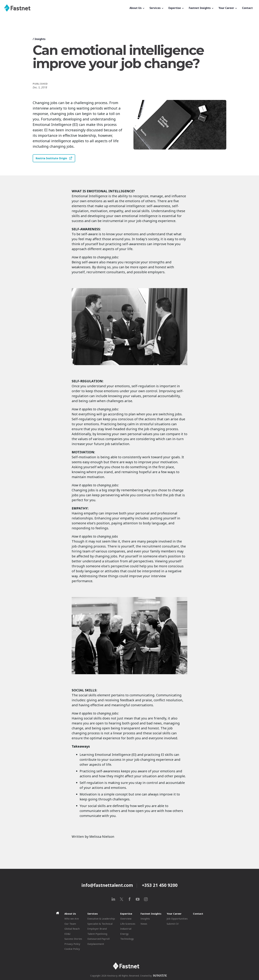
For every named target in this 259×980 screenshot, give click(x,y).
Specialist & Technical (100, 924)
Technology (127, 939)
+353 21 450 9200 (160, 885)
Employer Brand (97, 929)
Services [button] (157, 8)
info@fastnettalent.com (107, 885)
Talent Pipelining (97, 934)
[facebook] (130, 899)
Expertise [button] (176, 8)
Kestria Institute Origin (51, 158)
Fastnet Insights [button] (201, 8)
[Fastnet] (66, 8)
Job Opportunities (177, 919)
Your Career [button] (228, 8)
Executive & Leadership (101, 919)
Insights (40, 39)
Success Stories (73, 939)
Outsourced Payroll (98, 939)
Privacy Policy (72, 944)
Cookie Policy (72, 949)
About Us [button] (137, 8)
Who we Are (72, 919)
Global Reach (72, 929)
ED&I (67, 934)
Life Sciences (128, 924)
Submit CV (173, 924)
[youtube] (138, 899)
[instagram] (146, 899)
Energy (124, 934)
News (144, 924)
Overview (126, 919)
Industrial (126, 929)
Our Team (70, 924)
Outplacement (96, 944)
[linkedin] (113, 899)
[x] (121, 899)
